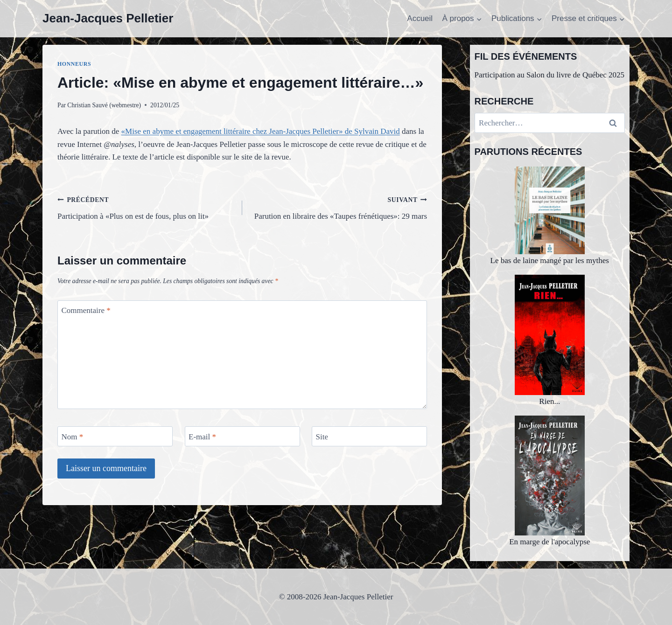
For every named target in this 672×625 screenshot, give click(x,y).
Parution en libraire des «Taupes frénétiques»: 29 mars (339, 207)
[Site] (369, 436)
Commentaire (86, 310)
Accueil (420, 18)
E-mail (202, 436)
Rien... (550, 340)
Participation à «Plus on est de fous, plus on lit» (146, 207)
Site (322, 436)
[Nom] (115, 436)
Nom (73, 436)
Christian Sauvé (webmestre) (104, 105)
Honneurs (74, 64)
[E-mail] (242, 436)
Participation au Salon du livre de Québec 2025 (550, 75)
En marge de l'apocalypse (549, 481)
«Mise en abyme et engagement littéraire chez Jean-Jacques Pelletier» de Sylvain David (261, 131)
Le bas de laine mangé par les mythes (550, 216)
